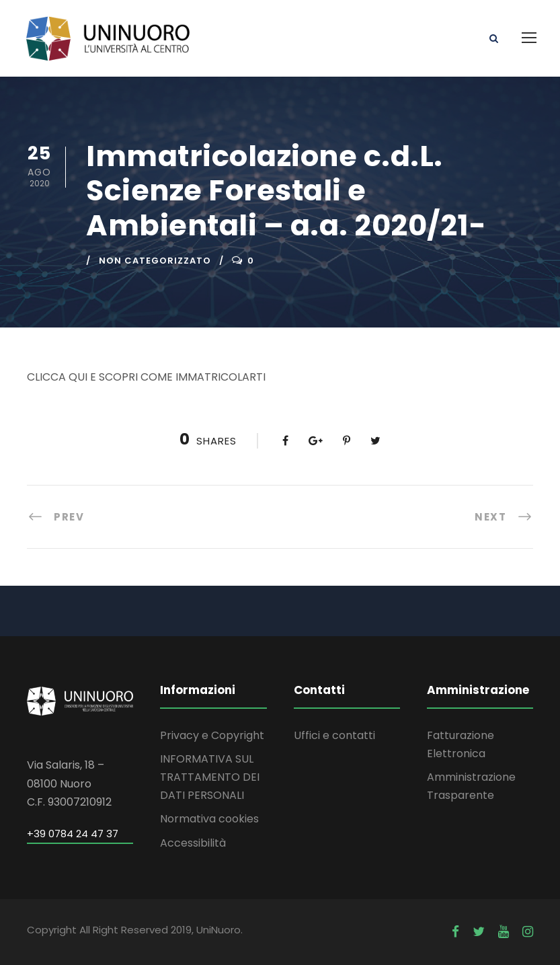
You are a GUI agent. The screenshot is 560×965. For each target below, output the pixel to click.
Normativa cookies (209, 819)
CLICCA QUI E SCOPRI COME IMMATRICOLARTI (146, 377)
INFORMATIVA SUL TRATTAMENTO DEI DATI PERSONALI (210, 777)
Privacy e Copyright (212, 735)
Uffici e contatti (334, 735)
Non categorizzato (155, 261)
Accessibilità (193, 843)
